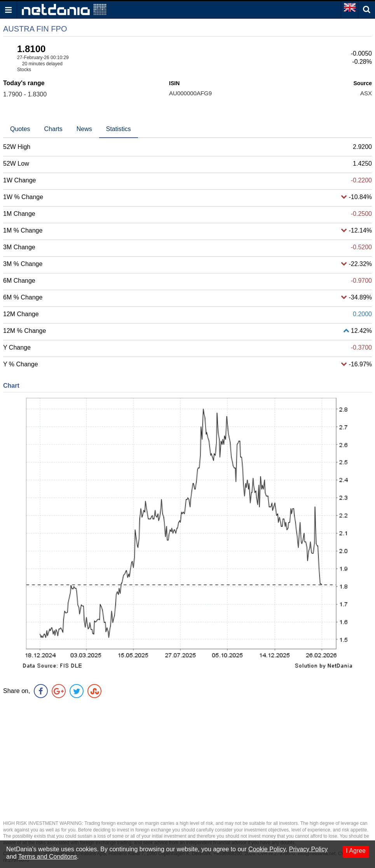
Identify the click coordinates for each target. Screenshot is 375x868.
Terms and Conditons (48, 857)
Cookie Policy (267, 849)
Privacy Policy (309, 849)
